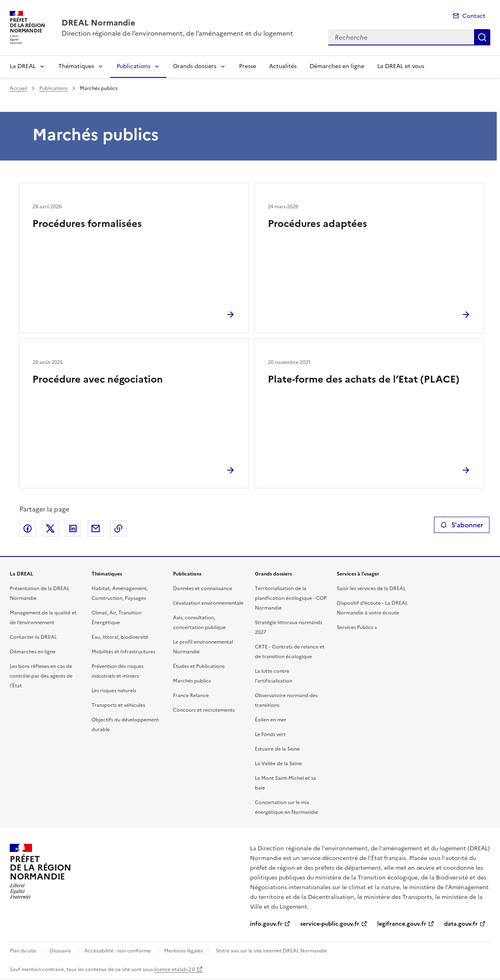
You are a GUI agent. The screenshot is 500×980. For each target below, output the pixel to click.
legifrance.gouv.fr (402, 924)
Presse (248, 66)
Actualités (283, 66)
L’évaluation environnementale (208, 603)
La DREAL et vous (401, 66)
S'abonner (462, 525)
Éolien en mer (271, 720)
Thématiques (76, 66)
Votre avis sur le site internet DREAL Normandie (271, 951)
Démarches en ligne (337, 66)
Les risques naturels (114, 691)
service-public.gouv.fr (330, 924)
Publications (134, 66)
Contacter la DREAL (33, 637)
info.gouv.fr (266, 924)
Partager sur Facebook (28, 529)
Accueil (18, 88)
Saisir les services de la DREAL (371, 588)
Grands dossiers (195, 66)
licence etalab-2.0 (174, 969)
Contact (474, 16)
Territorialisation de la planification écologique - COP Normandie (291, 598)
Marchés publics (192, 681)
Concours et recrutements (204, 710)
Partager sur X (50, 529)
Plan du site (23, 951)
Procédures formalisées (87, 224)
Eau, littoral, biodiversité (120, 637)
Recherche (482, 37)
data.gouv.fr (461, 924)
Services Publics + (357, 627)
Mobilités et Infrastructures (123, 652)
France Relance (191, 695)
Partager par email (96, 529)
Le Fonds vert (270, 734)
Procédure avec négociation (98, 379)
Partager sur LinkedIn (73, 529)
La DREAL (23, 66)
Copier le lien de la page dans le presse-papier (118, 529)
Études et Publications (199, 666)
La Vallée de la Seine (278, 764)
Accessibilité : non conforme (118, 951)
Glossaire (60, 951)
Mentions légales (183, 951)
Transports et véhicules (118, 705)
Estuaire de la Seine (277, 749)
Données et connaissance (203, 588)
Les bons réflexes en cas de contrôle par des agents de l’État (41, 676)
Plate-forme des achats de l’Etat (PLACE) (364, 379)
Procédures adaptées (317, 224)
